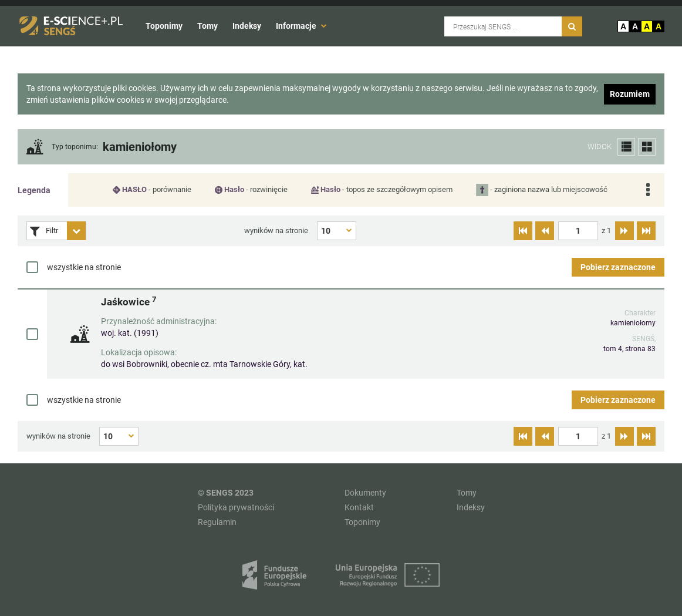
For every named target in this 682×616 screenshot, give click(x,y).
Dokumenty (365, 493)
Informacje (301, 26)
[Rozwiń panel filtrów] (76, 231)
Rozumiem (630, 94)
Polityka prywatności (236, 507)
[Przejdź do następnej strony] (624, 231)
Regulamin (217, 522)
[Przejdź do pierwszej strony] (523, 231)
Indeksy (247, 26)
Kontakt (359, 507)
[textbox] (578, 231)
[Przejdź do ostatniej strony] (646, 231)
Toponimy (164, 26)
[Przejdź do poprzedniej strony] (545, 231)
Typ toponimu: (75, 147)
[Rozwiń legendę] (648, 190)
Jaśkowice (129, 302)
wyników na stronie (276, 230)
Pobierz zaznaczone (618, 267)
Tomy (207, 26)
